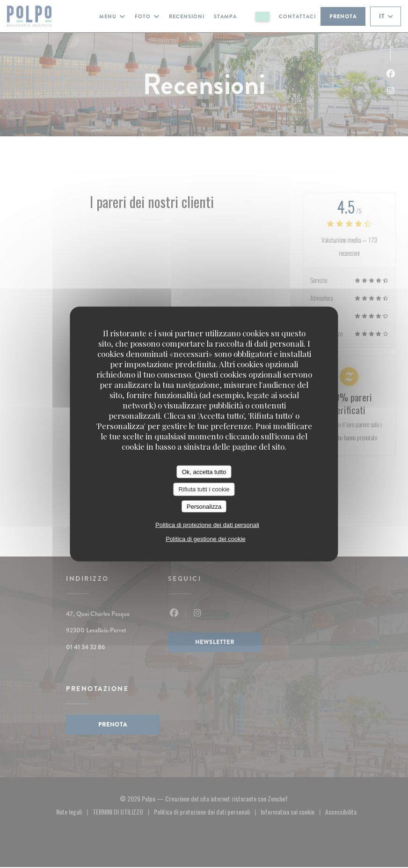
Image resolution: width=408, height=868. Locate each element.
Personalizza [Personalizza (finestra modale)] (204, 506)
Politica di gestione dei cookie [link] (206, 539)
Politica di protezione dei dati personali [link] (207, 525)
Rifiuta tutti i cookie (204, 489)
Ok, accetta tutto (204, 471)
